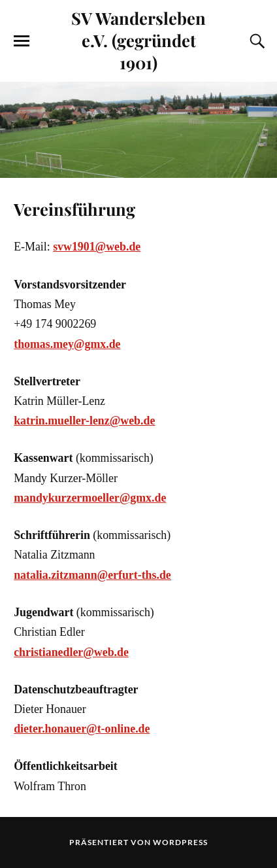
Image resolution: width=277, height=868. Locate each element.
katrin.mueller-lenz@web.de (84, 421)
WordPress (180, 842)
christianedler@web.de (71, 652)
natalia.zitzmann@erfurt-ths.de (92, 575)
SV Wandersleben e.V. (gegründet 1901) (138, 40)
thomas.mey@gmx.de (67, 344)
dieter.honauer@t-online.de (82, 729)
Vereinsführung (74, 209)
